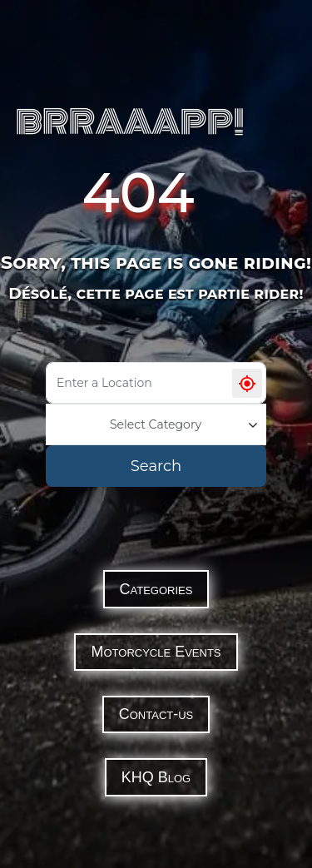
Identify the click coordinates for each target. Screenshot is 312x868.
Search (156, 466)
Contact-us (156, 714)
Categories (156, 589)
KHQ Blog (156, 777)
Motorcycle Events (156, 652)
